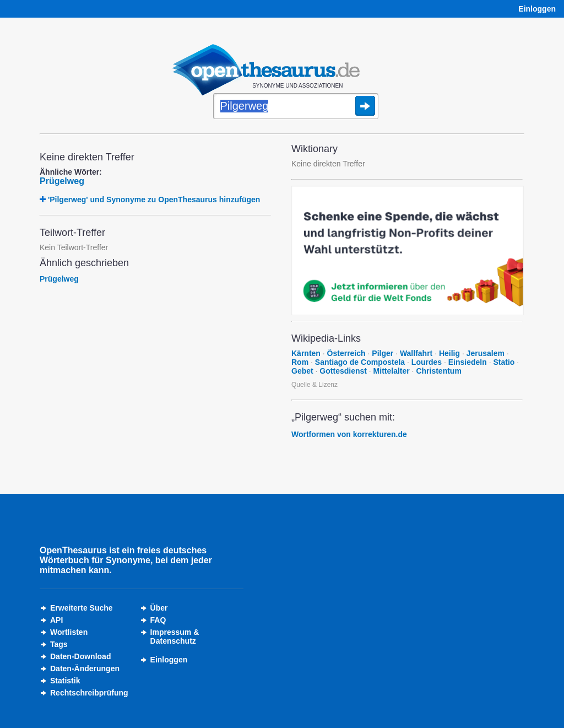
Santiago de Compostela (360, 362)
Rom (300, 362)
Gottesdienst (343, 371)
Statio (504, 362)
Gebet (302, 371)
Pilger (383, 353)
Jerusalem (486, 353)
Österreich (346, 353)
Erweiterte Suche (82, 608)
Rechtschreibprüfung (89, 693)
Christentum (438, 371)
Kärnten (306, 353)
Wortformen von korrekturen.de (349, 434)
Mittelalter (392, 371)
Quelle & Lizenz (314, 385)
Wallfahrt (416, 353)
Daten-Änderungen (85, 668)
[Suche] (296, 107)
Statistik (65, 681)
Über (159, 608)
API (56, 620)
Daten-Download (80, 656)
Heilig (449, 353)
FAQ (158, 620)
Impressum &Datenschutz (175, 637)
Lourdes (427, 362)
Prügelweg (62, 181)
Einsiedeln (468, 362)
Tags (59, 644)
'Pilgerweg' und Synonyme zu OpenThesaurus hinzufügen (154, 199)
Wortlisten (69, 632)
